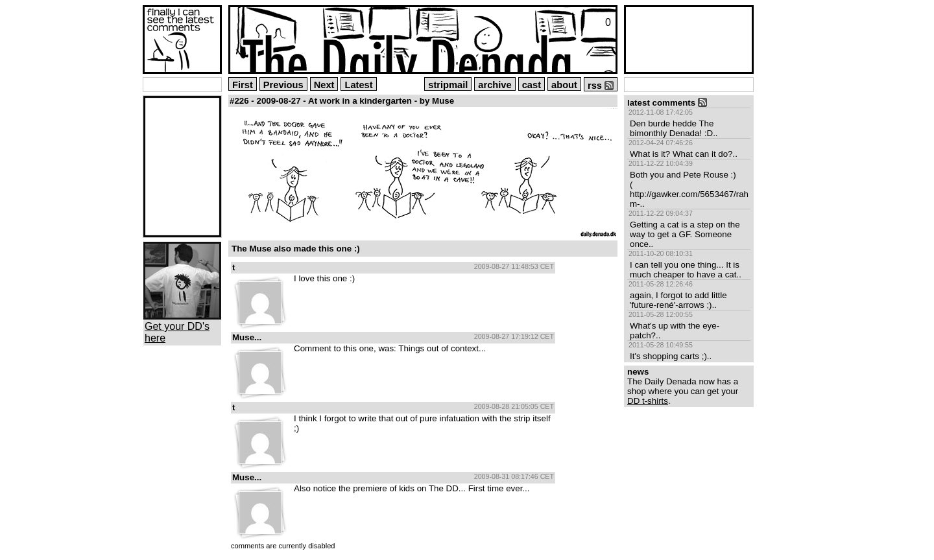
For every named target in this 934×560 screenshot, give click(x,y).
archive (495, 85)
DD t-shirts (648, 401)
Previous (283, 85)
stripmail (448, 85)
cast (532, 85)
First (243, 85)
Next (324, 85)
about (564, 85)
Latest (358, 85)
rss (601, 86)
